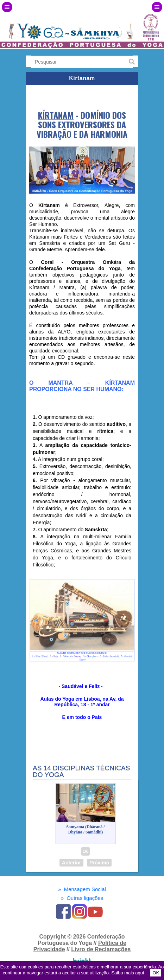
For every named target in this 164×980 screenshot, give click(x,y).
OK (156, 973)
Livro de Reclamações (101, 949)
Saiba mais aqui (128, 973)
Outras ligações (82, 898)
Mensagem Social (82, 889)
